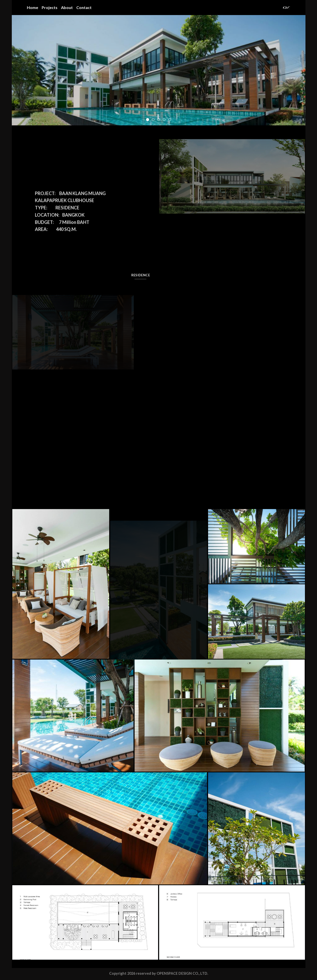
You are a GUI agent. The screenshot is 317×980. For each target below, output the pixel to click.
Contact (84, 7)
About (67, 7)
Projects (50, 7)
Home (33, 7)
